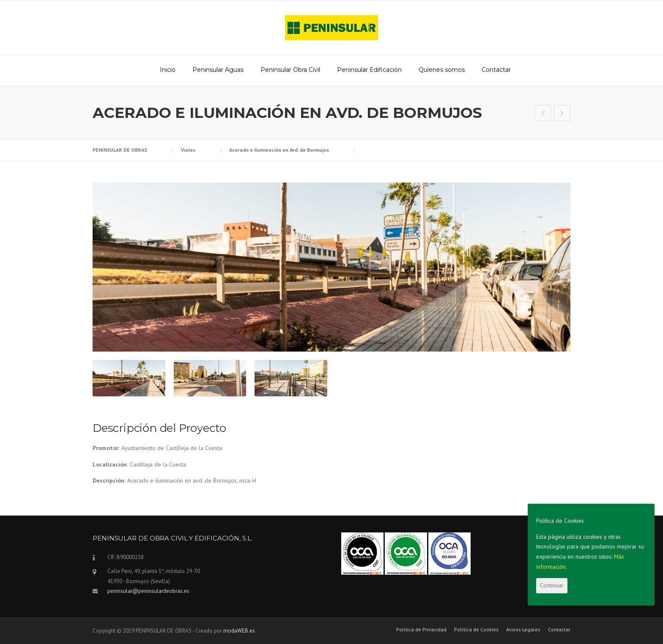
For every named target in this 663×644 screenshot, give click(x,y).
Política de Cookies (476, 630)
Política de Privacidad (421, 630)
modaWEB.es (239, 631)
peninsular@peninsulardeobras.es (148, 591)
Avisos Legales (523, 630)
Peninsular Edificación (369, 70)
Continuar (552, 585)
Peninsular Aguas (218, 70)
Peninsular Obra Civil (290, 70)
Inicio (168, 70)
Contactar (496, 70)
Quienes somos (442, 70)
